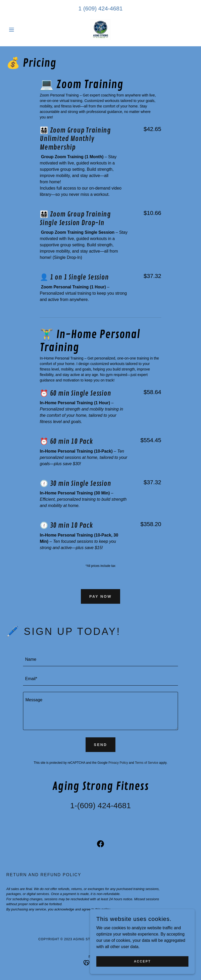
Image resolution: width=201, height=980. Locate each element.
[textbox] (100, 660)
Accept (143, 961)
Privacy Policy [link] (118, 763)
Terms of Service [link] (146, 763)
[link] (100, 30)
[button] (20, 30)
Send (101, 745)
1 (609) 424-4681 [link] (101, 8)
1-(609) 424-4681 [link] (100, 805)
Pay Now (100, 596)
